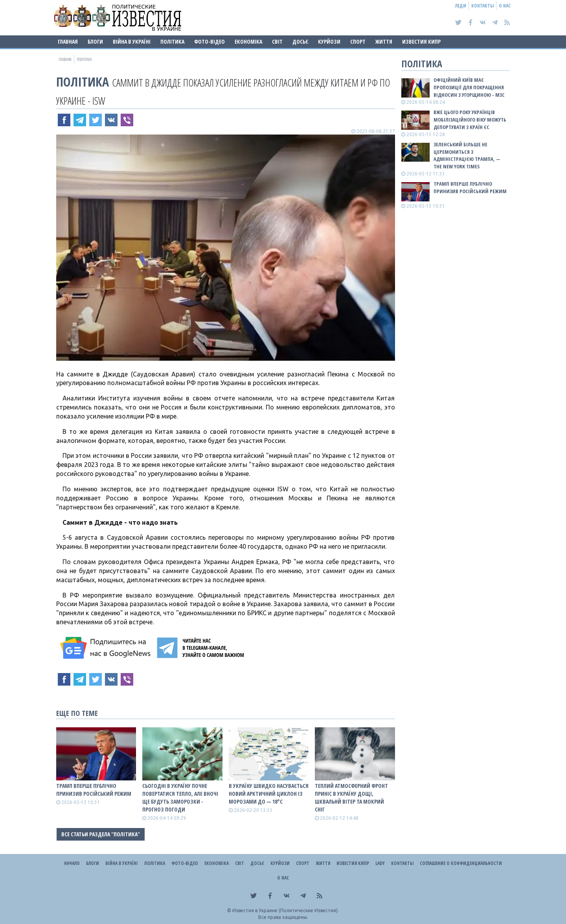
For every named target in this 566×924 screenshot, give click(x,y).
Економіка (248, 41)
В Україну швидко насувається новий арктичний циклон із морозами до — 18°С (269, 794)
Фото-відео (209, 41)
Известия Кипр (421, 41)
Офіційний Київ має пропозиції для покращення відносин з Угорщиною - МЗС (469, 87)
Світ (277, 41)
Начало (72, 863)
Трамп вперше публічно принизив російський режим (94, 790)
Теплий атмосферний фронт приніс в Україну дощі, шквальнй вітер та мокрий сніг (351, 798)
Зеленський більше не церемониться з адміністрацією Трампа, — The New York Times (467, 156)
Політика (172, 41)
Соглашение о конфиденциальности (461, 863)
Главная (68, 41)
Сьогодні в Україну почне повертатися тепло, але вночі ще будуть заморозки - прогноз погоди (180, 798)
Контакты (482, 6)
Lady (380, 863)
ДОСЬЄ (300, 41)
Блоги (95, 41)
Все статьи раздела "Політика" (101, 834)
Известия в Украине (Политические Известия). (286, 910)
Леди (461, 6)
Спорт (358, 41)
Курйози (329, 41)
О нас (505, 6)
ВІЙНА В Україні (132, 41)
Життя (384, 41)
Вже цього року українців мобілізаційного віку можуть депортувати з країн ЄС (470, 120)
